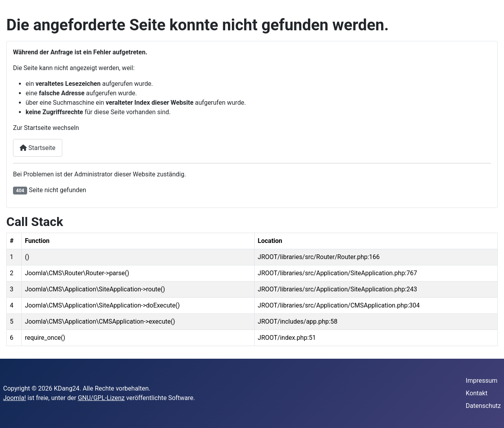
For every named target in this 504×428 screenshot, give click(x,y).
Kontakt (477, 393)
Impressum (482, 381)
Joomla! (15, 398)
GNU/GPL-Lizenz (101, 398)
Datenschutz (483, 406)
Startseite (38, 148)
